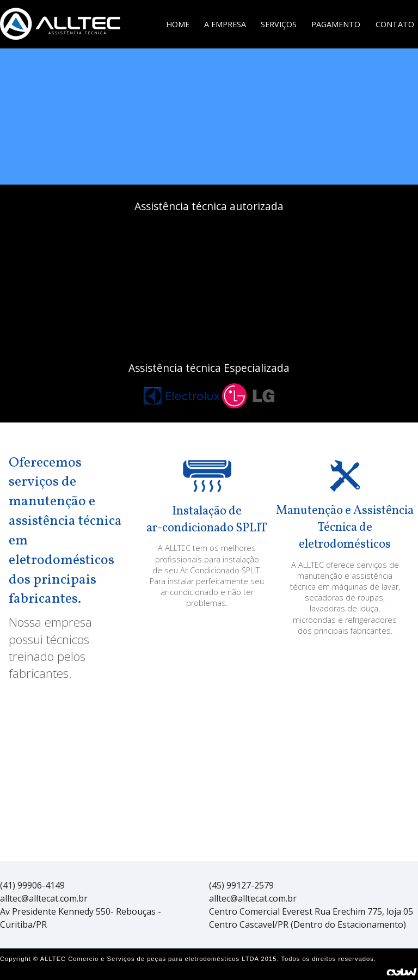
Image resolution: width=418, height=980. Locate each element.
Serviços (279, 24)
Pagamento (336, 24)
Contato (395, 24)
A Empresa (225, 24)
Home (178, 24)
